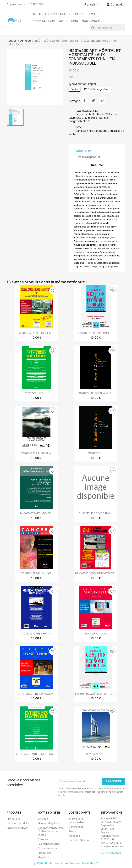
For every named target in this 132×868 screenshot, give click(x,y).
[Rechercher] (107, 28)
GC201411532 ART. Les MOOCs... (36, 694)
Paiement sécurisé (49, 844)
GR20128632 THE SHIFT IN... (36, 634)
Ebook (79, 14)
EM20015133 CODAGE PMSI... (96, 513)
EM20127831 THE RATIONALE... (96, 333)
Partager (84, 101)
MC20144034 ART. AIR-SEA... (36, 453)
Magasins (43, 857)
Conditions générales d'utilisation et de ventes (50, 831)
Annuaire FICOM (43, 21)
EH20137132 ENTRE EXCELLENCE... (36, 754)
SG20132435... (96, 453)
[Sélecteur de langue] (92, 5)
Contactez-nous (48, 848)
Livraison (43, 819)
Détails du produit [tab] (89, 157)
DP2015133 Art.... (96, 754)
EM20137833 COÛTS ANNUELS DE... (96, 694)
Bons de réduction (79, 840)
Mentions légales (48, 823)
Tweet (93, 101)
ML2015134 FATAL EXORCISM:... (36, 333)
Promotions (14, 819)
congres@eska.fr (111, 853)
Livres (36, 14)
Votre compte (80, 813)
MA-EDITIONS (69, 21)
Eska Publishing (57, 14)
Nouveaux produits (18, 823)
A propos (43, 839)
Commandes (76, 827)
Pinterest (102, 101)
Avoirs (72, 831)
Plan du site (44, 853)
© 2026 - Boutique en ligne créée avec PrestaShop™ (66, 863)
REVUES (93, 14)
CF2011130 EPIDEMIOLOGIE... (36, 573)
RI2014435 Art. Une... (96, 634)
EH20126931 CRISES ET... (36, 393)
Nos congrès (92, 21)
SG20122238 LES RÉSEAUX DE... (96, 393)
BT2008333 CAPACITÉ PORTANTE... (96, 573)
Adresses (74, 836)
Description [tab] (84, 151)
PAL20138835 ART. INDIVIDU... (36, 513)
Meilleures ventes (17, 828)
